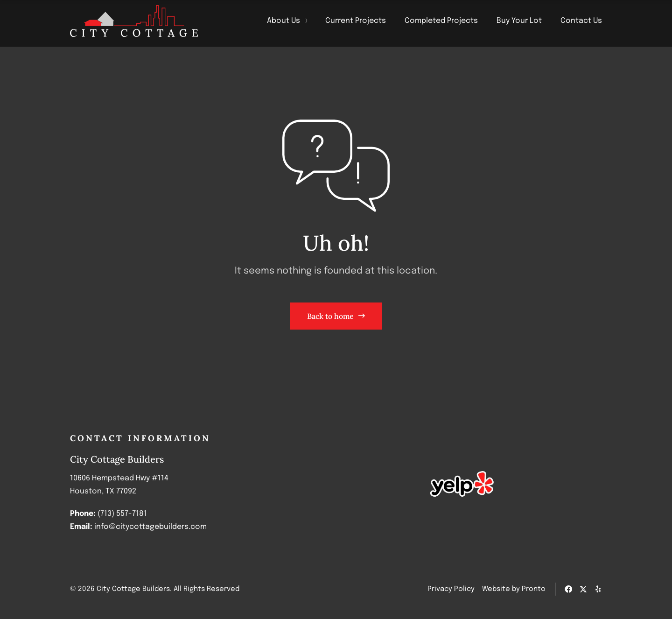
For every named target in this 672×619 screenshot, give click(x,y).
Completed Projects (441, 21)
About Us (287, 21)
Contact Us (581, 21)
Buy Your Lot (519, 21)
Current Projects (356, 21)
